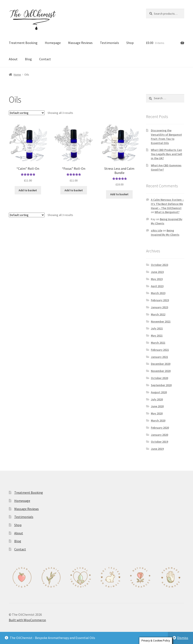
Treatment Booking (23, 43)
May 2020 (157, 413)
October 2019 (159, 442)
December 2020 (161, 364)
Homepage (53, 43)
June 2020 (157, 406)
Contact (45, 59)
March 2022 (158, 314)
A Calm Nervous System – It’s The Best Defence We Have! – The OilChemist (167, 204)
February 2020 (160, 428)
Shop (130, 43)
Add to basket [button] (28, 190)
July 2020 (157, 399)
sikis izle (157, 230)
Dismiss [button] (183, 638)
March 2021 (158, 343)
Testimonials (109, 43)
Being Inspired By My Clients (165, 233)
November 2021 (161, 321)
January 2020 (159, 435)
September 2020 (161, 385)
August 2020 (159, 392)
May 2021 (157, 335)
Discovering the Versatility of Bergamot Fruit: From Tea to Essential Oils (166, 137)
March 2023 (158, 293)
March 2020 (158, 420)
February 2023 (160, 300)
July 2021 (157, 328)
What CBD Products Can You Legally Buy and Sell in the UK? (166, 154)
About (13, 59)
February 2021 (160, 350)
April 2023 (157, 286)
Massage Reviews (80, 43)
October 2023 (159, 265)
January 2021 (159, 357)
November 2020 (161, 371)
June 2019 (157, 449)
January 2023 (159, 307)
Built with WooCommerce (27, 620)
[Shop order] (27, 113)
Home (17, 75)
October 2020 (159, 378)
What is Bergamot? (167, 212)
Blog (28, 59)
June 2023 (157, 272)
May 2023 (157, 279)
